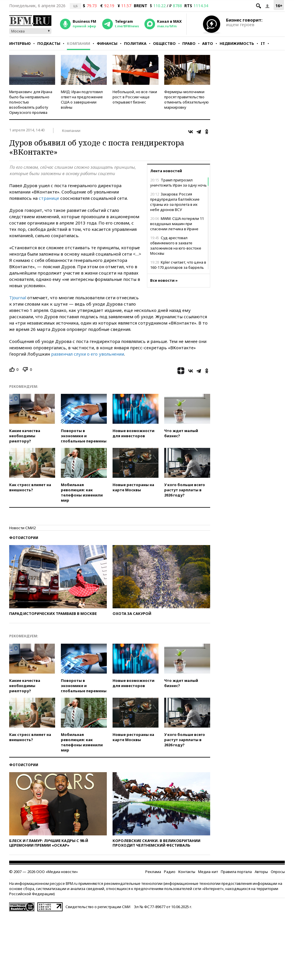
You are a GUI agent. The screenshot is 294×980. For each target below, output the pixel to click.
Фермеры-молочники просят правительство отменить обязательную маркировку (186, 99)
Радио (170, 872)
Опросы (278, 872)
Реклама (153, 872)
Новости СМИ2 (22, 528)
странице (49, 198)
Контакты (187, 872)
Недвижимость (237, 43)
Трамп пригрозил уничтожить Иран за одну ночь (178, 183)
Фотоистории (24, 538)
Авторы (261, 872)
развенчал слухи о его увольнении (88, 354)
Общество (164, 43)
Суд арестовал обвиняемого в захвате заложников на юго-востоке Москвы (176, 246)
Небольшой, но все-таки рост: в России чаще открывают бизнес (135, 97)
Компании (79, 43)
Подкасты (49, 43)
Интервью (20, 43)
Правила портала (236, 872)
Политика (135, 43)
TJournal (18, 298)
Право (189, 43)
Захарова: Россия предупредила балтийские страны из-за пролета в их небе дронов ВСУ (175, 202)
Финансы (107, 43)
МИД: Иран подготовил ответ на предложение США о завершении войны (82, 99)
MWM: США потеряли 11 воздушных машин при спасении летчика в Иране (177, 224)
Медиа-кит (208, 872)
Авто (208, 43)
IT (263, 43)
